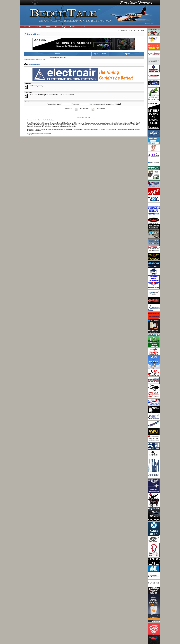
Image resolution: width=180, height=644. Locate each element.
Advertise (28, 27)
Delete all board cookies (31, 60)
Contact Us (50, 120)
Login (64, 27)
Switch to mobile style (84, 117)
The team (43, 60)
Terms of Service (32, 120)
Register (73, 27)
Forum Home (34, 34)
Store (83, 27)
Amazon (38, 27)
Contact (48, 27)
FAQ (57, 27)
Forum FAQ (42, 120)
